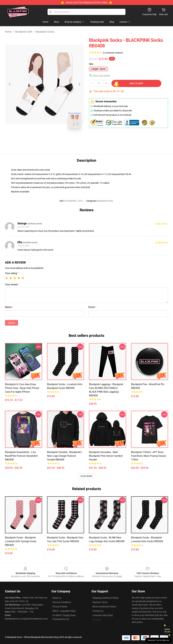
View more (86, 476)
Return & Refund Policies (104, 607)
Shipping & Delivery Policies (105, 598)
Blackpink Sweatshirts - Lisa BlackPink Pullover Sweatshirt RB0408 (21, 456)
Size (91, 64)
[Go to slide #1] (36, 138)
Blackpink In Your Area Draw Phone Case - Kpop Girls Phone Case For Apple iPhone (22, 388)
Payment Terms (100, 602)
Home (8, 32)
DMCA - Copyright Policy (64, 611)
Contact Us (98, 611)
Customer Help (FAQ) (103, 615)
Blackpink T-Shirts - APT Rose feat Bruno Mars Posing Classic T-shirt (149, 456)
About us (57, 598)
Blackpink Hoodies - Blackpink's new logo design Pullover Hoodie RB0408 (64, 456)
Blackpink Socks (45, 32)
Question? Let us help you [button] (159, 640)
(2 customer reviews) (113, 53)
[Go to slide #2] (53, 138)
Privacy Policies (60, 607)
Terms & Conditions (62, 602)
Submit (12, 323)
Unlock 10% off (167, 631)
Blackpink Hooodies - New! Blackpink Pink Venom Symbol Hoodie (106, 456)
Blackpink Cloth (24, 32)
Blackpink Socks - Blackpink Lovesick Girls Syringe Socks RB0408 (21, 541)
